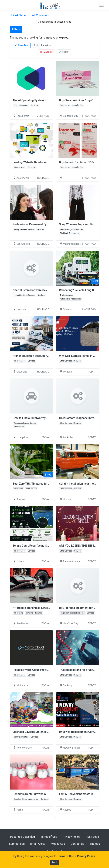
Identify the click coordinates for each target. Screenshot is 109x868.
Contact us (77, 844)
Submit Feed (17, 844)
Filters (16, 29)
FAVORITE (47, 52)
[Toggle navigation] (101, 5)
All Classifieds (41, 15)
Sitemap (95, 844)
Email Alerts (38, 844)
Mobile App (58, 844)
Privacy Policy (71, 837)
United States (18, 15)
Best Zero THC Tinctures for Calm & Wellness (41, 484)
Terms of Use (49, 837)
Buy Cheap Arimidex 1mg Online (79, 100)
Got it (54, 862)
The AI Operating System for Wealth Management (44, 100)
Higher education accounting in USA (35, 356)
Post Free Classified (23, 837)
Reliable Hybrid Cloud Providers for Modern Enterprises (47, 670)
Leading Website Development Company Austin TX (44, 162)
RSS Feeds (92, 837)
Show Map (22, 45)
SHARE (64, 52)
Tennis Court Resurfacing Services (34, 546)
